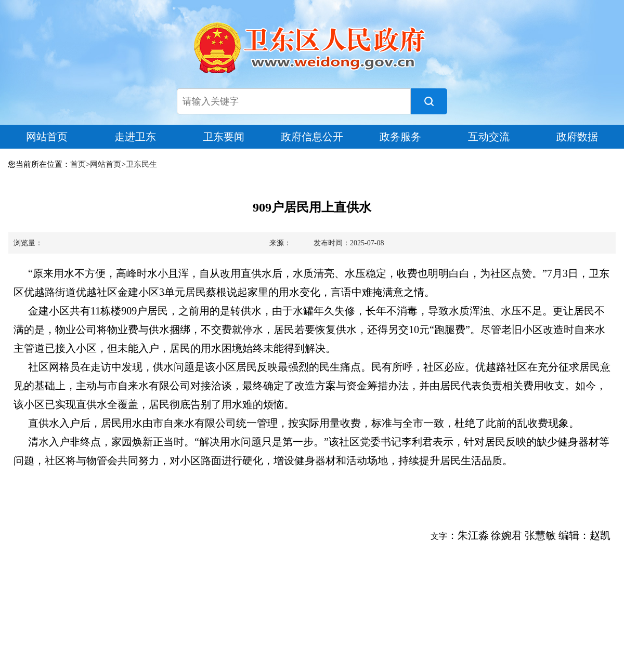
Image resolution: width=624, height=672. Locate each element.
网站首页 (47, 137)
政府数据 (577, 137)
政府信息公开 (312, 137)
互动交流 (489, 137)
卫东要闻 (224, 137)
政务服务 (400, 137)
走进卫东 (135, 137)
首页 (78, 164)
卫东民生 (141, 164)
